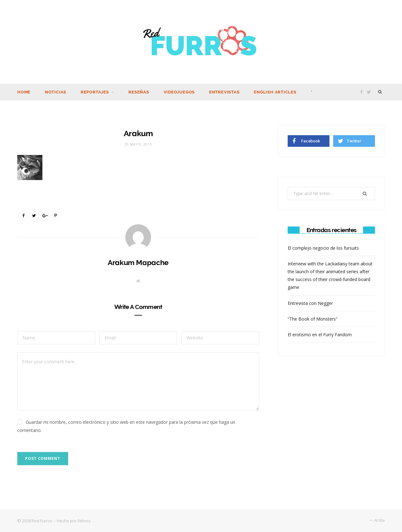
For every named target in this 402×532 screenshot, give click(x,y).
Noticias (56, 92)
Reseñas (139, 92)
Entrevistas (224, 92)
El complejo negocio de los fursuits (323, 248)
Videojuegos (179, 92)
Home (24, 92)
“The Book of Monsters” (312, 319)
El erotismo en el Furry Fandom (320, 334)
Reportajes (95, 92)
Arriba (377, 520)
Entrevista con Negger (310, 303)
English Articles (275, 92)
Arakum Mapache (138, 262)
